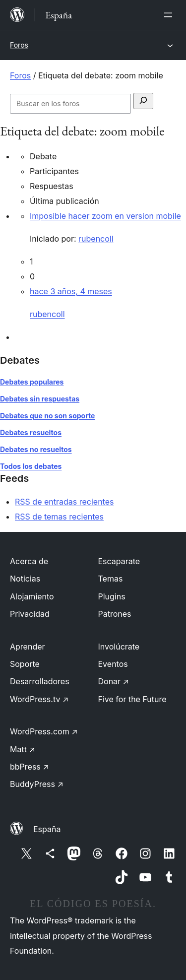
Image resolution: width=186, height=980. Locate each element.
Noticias (25, 579)
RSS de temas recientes (59, 517)
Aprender (28, 647)
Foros (19, 45)
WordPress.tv (39, 699)
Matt (23, 749)
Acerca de (29, 561)
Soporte (25, 664)
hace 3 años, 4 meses (71, 291)
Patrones (115, 614)
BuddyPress (37, 784)
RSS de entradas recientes (64, 502)
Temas (111, 579)
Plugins (112, 596)
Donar (114, 681)
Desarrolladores (40, 681)
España (47, 829)
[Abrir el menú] (170, 15)
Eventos (113, 664)
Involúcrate (119, 647)
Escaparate (119, 561)
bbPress (30, 767)
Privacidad (30, 614)
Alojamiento (32, 596)
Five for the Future (132, 699)
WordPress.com (44, 731)
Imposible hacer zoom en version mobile (105, 216)
